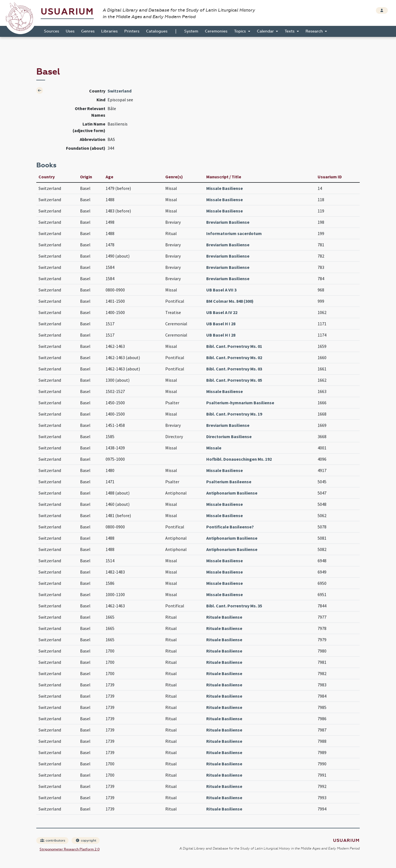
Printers (132, 31)
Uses (70, 31)
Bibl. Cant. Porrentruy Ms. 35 (234, 606)
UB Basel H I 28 (221, 324)
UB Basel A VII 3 (221, 290)
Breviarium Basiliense (228, 222)
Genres (88, 31)
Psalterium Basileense (229, 482)
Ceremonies (216, 31)
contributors (53, 840)
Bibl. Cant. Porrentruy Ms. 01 (234, 346)
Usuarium (67, 12)
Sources (52, 31)
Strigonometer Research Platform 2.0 (70, 849)
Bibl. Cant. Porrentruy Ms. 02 (234, 357)
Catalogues (157, 31)
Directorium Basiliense (229, 436)
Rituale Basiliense (224, 617)
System (191, 31)
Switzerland (119, 91)
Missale (214, 448)
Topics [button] (240, 31)
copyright (86, 840)
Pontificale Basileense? (230, 527)
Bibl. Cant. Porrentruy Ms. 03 (234, 369)
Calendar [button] (266, 31)
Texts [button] (290, 31)
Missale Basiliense (225, 188)
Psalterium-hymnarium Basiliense (240, 403)
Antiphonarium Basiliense (232, 493)
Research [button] (315, 31)
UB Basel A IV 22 (222, 312)
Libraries (109, 31)
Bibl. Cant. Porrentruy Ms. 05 (234, 380)
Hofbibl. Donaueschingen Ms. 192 (239, 459)
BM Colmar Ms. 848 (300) (230, 301)
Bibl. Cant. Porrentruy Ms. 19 (234, 414)
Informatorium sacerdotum (234, 233)
